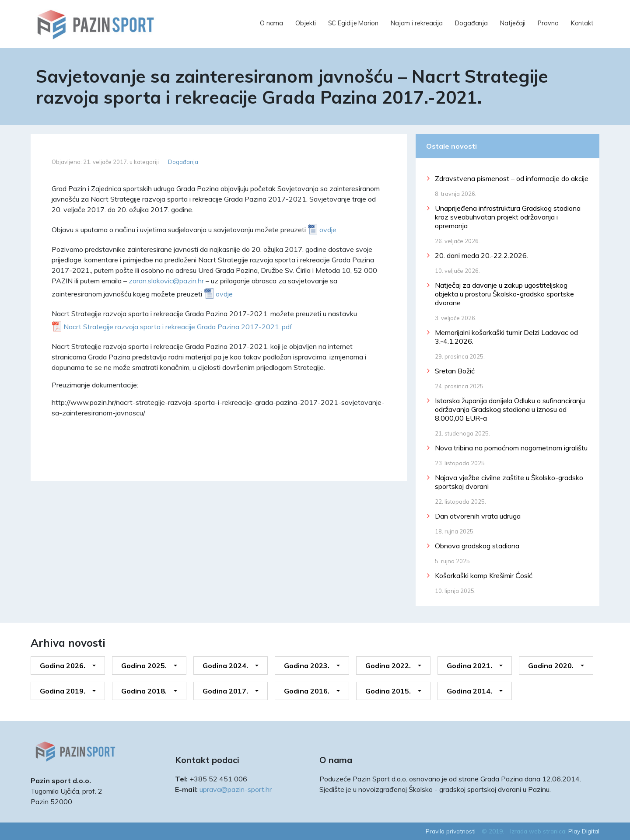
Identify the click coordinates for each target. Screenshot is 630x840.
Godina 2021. (469, 666)
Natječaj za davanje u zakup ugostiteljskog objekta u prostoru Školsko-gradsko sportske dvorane (504, 294)
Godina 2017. (225, 691)
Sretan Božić (455, 371)
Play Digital (584, 831)
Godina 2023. (307, 666)
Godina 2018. (144, 691)
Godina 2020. (551, 666)
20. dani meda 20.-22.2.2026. (481, 255)
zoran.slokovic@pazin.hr (166, 281)
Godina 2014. (469, 691)
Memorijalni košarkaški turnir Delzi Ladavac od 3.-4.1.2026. (506, 337)
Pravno (548, 23)
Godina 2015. (388, 691)
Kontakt (582, 23)
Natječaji (513, 23)
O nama (271, 23)
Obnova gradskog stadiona (477, 546)
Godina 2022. (388, 666)
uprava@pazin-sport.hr (236, 789)
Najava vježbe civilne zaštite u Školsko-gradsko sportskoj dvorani (509, 482)
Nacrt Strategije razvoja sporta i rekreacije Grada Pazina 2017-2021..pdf (178, 327)
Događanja (471, 23)
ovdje (328, 230)
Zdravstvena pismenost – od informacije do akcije (512, 178)
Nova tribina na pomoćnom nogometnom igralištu (511, 448)
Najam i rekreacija (417, 23)
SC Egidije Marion (353, 23)
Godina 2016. (307, 691)
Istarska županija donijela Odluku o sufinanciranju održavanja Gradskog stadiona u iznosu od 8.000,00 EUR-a (510, 409)
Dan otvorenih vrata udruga (478, 516)
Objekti (305, 23)
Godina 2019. (63, 691)
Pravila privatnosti (451, 831)
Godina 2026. (63, 666)
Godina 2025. (144, 666)
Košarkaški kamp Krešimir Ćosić (484, 575)
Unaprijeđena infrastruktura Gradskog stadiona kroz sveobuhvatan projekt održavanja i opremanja (508, 217)
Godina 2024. (225, 666)
